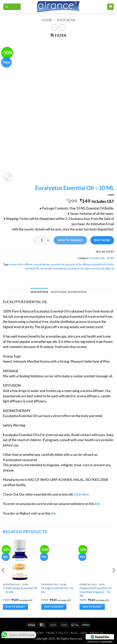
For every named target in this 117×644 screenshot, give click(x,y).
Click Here (81, 494)
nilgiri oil (109, 268)
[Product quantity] (42, 240)
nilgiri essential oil (94, 268)
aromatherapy (42, 264)
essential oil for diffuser (78, 264)
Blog (74, 633)
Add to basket (70, 240)
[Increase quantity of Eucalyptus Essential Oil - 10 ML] (48, 240)
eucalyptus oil (75, 268)
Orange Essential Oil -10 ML (57, 590)
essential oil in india (103, 264)
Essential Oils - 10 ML (102, 258)
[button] (12, 7)
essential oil (57, 264)
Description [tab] (39, 292)
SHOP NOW (66, 20)
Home (47, 20)
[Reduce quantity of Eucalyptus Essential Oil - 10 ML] (35, 240)
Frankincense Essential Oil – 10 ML (20, 590)
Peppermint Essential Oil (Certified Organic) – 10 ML (96, 592)
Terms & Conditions (29, 633)
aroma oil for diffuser (21, 264)
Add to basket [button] (15, 607)
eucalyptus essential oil (53, 268)
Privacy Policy (57, 633)
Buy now (102, 240)
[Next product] (54, 27)
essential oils (32, 268)
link (97, 504)
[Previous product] (63, 27)
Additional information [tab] (69, 292)
